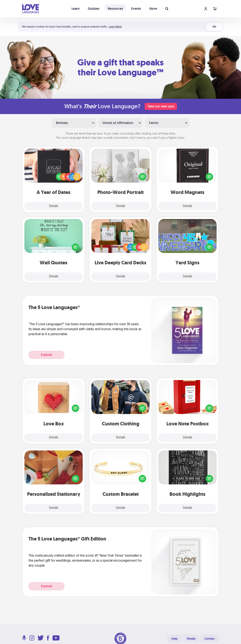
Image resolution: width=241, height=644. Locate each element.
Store (153, 9)
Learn (76, 9)
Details (54, 206)
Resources (115, 9)
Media (191, 639)
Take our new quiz (161, 106)
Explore (47, 355)
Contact (210, 639)
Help (174, 639)
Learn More (115, 27)
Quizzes (94, 9)
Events (136, 9)
